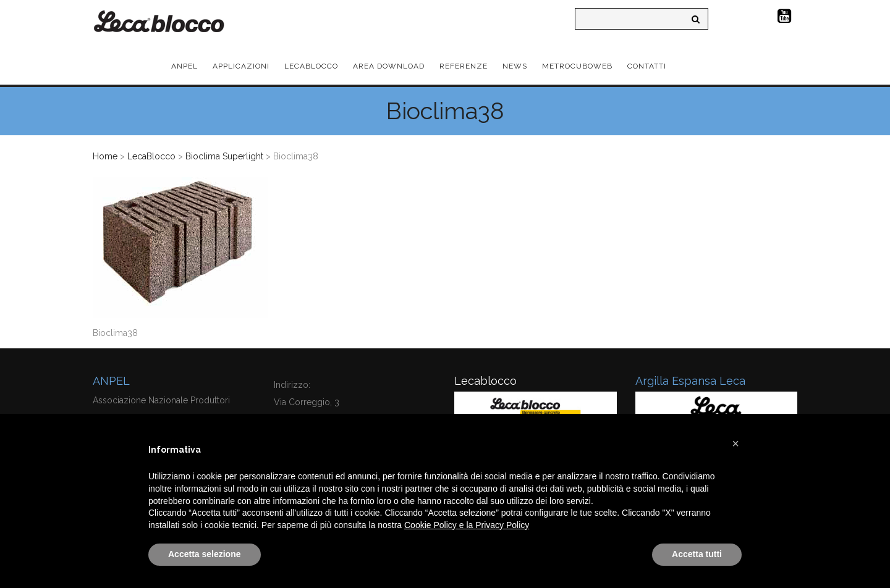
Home (105, 156)
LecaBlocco (151, 156)
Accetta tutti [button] (697, 554)
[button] (735, 443)
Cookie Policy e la (440, 525)
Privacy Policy (502, 525)
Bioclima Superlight (224, 156)
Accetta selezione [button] (205, 554)
